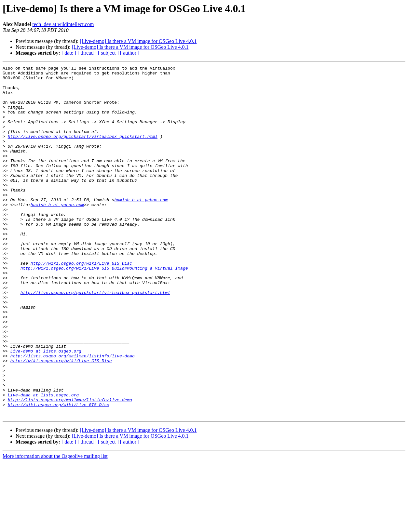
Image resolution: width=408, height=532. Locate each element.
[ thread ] (87, 53)
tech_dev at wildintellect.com (63, 24)
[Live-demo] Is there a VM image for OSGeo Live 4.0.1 (138, 41)
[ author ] (130, 53)
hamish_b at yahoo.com (141, 227)
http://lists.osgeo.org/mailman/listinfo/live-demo (72, 414)
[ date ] (69, 53)
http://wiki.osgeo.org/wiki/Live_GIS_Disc (81, 303)
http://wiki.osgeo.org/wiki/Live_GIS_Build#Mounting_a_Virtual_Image (104, 309)
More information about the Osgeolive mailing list (55, 526)
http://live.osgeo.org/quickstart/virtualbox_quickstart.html (83, 151)
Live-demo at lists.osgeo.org (46, 408)
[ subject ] (108, 53)
